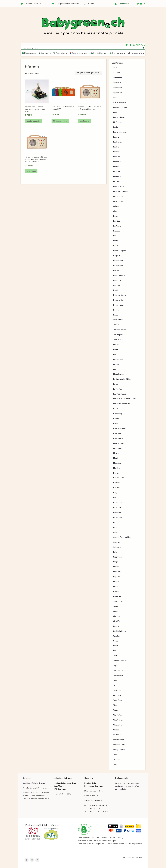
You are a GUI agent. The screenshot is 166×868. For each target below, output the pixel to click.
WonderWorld (119, 740)
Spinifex (117, 636)
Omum (116, 522)
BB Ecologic (118, 122)
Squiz (116, 641)
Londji (116, 424)
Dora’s (116, 216)
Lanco (116, 384)
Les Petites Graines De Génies (125, 399)
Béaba (116, 127)
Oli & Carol (118, 517)
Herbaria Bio (118, 300)
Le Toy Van (118, 389)
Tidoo (116, 681)
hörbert (116, 315)
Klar (115, 369)
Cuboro (116, 206)
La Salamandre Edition (122, 379)
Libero (116, 409)
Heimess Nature (120, 295)
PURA (116, 587)
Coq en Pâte (118, 196)
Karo (115, 354)
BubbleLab (117, 177)
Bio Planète (118, 142)
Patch (116, 552)
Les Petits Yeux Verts (122, 404)
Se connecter (124, 4)
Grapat (116, 270)
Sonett (116, 626)
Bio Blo (116, 147)
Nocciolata (118, 503)
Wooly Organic (119, 750)
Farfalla (116, 236)
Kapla (116, 349)
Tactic (116, 656)
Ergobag (117, 231)
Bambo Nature (119, 117)
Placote (116, 567)
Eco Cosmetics (119, 221)
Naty (115, 493)
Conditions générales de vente (34, 783)
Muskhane (117, 468)
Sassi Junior (118, 601)
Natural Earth (119, 478)
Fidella (116, 246)
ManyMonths (119, 443)
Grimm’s (117, 285)
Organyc (117, 542)
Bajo (115, 112)
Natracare (117, 483)
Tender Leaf (118, 676)
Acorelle (117, 73)
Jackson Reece (120, 330)
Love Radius (118, 438)
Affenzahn (118, 78)
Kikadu (116, 364)
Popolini (117, 577)
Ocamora (117, 508)
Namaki (116, 473)
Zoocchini (117, 760)
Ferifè (116, 241)
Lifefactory (118, 414)
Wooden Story (119, 745)
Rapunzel (117, 597)
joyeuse (116, 345)
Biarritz (116, 137)
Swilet (116, 651)
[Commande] (88, 73)
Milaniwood (118, 448)
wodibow (117, 735)
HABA (116, 290)
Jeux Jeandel (119, 340)
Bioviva (116, 167)
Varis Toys (118, 700)
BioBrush (117, 152)
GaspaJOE (117, 256)
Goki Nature (118, 265)
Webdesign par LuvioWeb (133, 858)
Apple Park (118, 93)
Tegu (115, 666)
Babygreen (83, 26)
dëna (115, 211)
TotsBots (117, 690)
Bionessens (118, 162)
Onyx (115, 527)
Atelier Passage (120, 103)
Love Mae (117, 433)
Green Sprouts (119, 275)
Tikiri (115, 686)
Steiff (116, 646)
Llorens (116, 419)
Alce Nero (117, 83)
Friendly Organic (120, 251)
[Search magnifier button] (143, 48)
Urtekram (117, 695)
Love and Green (120, 429)
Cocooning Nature (121, 191)
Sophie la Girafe (120, 631)
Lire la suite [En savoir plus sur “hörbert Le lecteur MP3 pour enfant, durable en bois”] (84, 121)
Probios (116, 582)
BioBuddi (117, 157)
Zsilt (115, 765)
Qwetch (116, 592)
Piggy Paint (118, 557)
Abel (115, 68)
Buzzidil (116, 182)
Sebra (116, 606)
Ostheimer (117, 547)
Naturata (117, 488)
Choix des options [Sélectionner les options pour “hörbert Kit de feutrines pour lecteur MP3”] (60, 121)
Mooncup (117, 463)
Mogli (116, 458)
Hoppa (116, 310)
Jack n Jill (117, 325)
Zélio (115, 755)
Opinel (116, 532)
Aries (115, 98)
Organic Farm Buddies (122, 537)
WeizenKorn (118, 725)
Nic (115, 498)
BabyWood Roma (120, 107)
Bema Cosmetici (120, 132)
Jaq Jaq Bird (118, 335)
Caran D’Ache (119, 186)
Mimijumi (117, 453)
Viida (115, 705)
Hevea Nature (119, 305)
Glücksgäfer (118, 261)
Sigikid (116, 611)
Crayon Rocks (119, 201)
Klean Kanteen (119, 374)
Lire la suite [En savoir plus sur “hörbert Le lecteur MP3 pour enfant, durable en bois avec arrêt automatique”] (31, 171)
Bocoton (117, 172)
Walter (116, 710)
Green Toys (118, 280)
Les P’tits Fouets (120, 394)
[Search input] (82, 48)
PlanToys (117, 572)
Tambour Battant (120, 661)
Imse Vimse (118, 320)
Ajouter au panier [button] (33, 121)
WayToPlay (118, 715)
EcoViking (117, 226)
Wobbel (116, 730)
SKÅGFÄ (117, 621)
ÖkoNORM (117, 513)
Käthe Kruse (118, 359)
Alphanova (118, 88)
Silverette (117, 616)
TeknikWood (118, 671)
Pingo (116, 562)
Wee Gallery (118, 720)
